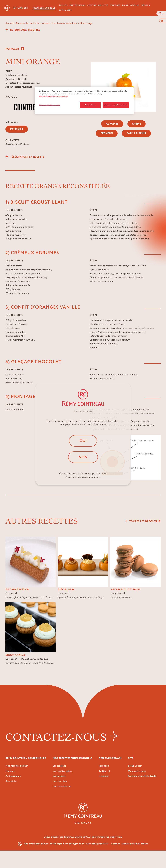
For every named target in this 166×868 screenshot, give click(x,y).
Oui (83, 441)
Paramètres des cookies (50, 105)
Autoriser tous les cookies (116, 105)
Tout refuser (90, 105)
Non (83, 457)
